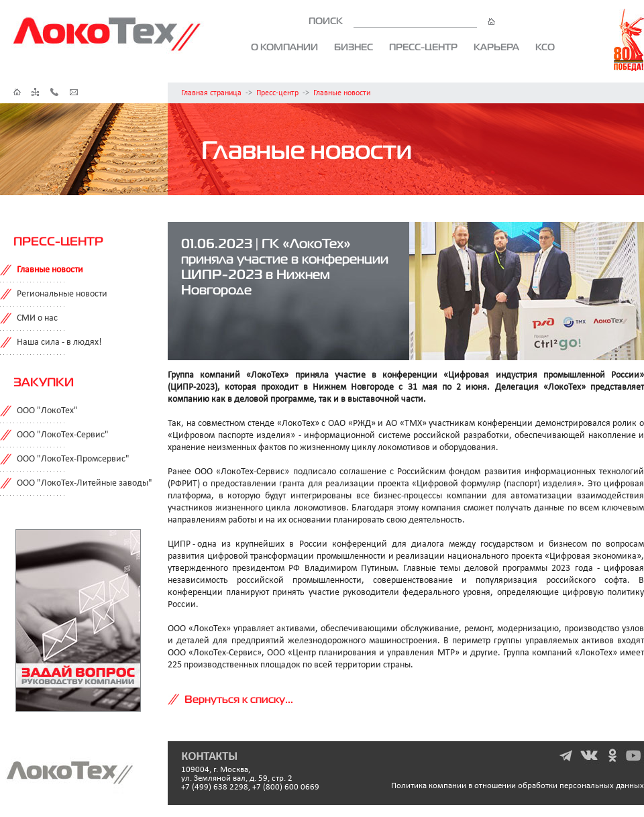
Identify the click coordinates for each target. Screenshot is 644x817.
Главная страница (211, 93)
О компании (284, 47)
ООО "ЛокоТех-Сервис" (63, 435)
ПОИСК (402, 21)
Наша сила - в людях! (59, 342)
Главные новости (342, 93)
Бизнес (354, 47)
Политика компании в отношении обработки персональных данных (518, 786)
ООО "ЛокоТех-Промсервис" (73, 459)
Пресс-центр (423, 47)
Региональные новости (62, 294)
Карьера (496, 47)
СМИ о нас (37, 318)
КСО (545, 47)
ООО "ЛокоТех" (47, 411)
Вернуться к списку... (239, 699)
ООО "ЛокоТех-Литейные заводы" (85, 483)
